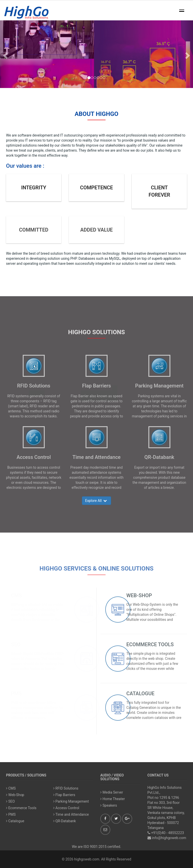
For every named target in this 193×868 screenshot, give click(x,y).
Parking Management (159, 386)
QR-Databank (159, 457)
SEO (16, 644)
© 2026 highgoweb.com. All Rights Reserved (96, 859)
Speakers (109, 805)
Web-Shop (139, 595)
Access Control (34, 457)
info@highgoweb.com (169, 838)
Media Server (112, 792)
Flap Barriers (96, 386)
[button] (5, 54)
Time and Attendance (96, 457)
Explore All (97, 501)
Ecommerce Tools (150, 644)
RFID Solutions (34, 386)
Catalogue (140, 693)
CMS (16, 595)
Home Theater (113, 799)
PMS (16, 693)
